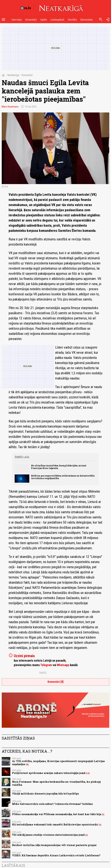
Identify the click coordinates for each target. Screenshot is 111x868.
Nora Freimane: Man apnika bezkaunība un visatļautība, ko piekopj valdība (56, 783)
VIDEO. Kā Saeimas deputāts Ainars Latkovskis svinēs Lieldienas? (56, 855)
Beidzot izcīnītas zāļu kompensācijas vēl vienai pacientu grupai (54, 845)
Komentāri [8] (55, 682)
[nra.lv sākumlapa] (26, 8)
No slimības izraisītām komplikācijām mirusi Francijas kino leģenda (59, 467)
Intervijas (17, 20)
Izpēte (44, 20)
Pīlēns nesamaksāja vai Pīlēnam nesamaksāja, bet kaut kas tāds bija (57, 814)
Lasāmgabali (57, 20)
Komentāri (31, 20)
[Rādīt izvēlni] (3, 20)
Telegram (46, 665)
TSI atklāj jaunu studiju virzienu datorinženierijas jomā (48, 835)
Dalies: (43, 673)
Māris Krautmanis (10, 107)
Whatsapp (63, 665)
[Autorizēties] (108, 20)
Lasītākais (13, 865)
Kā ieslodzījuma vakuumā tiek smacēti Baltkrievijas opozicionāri (55, 824)
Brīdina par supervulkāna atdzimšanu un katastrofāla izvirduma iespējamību (63, 477)
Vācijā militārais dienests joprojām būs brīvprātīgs (46, 794)
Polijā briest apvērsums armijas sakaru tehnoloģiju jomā (49, 773)
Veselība (72, 20)
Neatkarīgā (13, 75)
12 (88, 773)
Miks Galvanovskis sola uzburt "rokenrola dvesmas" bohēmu (52, 804)
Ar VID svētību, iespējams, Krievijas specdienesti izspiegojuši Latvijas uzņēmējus (58, 763)
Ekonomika (86, 20)
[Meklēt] (101, 20)
